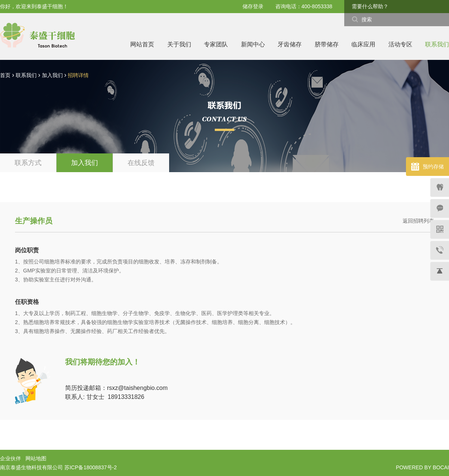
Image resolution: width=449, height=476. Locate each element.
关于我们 (179, 45)
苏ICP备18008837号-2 (91, 467)
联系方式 (28, 163)
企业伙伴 (10, 458)
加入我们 (52, 75)
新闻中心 (253, 45)
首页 (5, 75)
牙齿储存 (290, 45)
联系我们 (437, 45)
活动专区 (400, 45)
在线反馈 (141, 163)
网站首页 (142, 45)
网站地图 (36, 458)
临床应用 (363, 45)
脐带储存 (327, 45)
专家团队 (216, 45)
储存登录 (253, 6)
